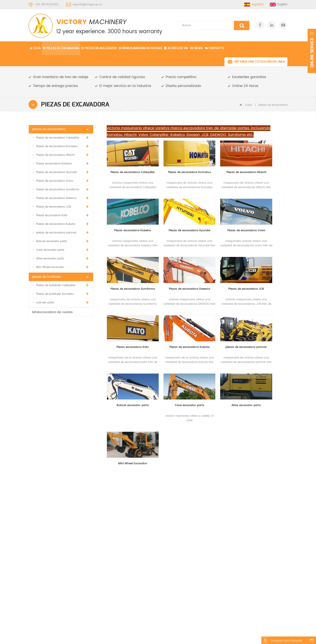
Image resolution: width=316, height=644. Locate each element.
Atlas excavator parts (48, 259)
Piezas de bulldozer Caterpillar (54, 285)
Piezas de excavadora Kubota (54, 224)
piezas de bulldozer (99, 48)
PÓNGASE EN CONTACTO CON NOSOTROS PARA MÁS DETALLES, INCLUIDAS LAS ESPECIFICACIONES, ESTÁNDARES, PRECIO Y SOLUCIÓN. (105, 441)
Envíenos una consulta (286, 641)
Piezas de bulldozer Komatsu (53, 294)
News (196, 48)
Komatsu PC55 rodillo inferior (184, 542)
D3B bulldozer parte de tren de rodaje (185, 581)
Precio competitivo (181, 77)
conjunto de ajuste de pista (184, 504)
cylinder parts (43, 303)
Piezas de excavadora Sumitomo (56, 190)
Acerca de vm (176, 48)
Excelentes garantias (249, 77)
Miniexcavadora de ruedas (140, 48)
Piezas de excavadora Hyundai (55, 172)
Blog (120, 543)
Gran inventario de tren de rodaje (61, 77)
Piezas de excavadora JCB (52, 207)
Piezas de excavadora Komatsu (55, 146)
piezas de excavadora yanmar (55, 233)
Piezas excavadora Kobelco (53, 164)
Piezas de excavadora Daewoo (55, 198)
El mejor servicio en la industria (125, 86)
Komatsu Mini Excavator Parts (171, 638)
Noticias (122, 535)
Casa (35, 48)
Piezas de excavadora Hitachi (54, 155)
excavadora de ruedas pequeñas (185, 516)
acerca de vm (127, 527)
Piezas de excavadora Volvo (53, 181)
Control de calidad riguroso (122, 77)
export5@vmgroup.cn (87, 5)
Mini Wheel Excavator (49, 267)
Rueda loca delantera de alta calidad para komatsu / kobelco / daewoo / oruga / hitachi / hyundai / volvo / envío (61, 379)
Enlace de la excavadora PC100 (186, 529)
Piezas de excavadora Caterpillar (56, 138)
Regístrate (271, 616)
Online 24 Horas (245, 86)
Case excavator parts (49, 250)
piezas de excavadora (61, 48)
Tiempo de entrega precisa (55, 86)
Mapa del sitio (127, 559)
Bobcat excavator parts (50, 241)
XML (119, 551)
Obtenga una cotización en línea (259, 62)
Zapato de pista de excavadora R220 (182, 568)
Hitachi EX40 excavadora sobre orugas (186, 555)
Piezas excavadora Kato (50, 215)
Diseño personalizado (183, 86)
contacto (214, 48)
